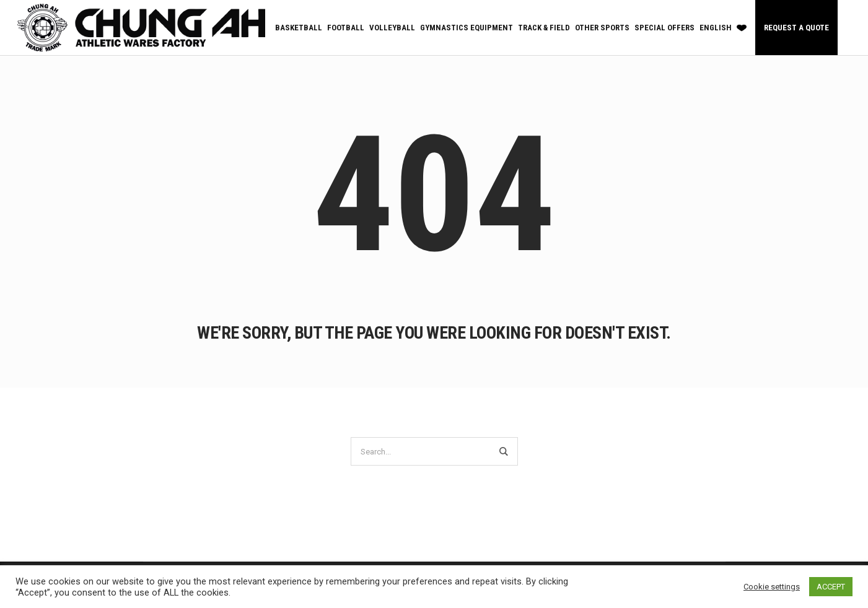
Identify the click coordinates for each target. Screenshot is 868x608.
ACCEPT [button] (831, 587)
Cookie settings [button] (772, 587)
